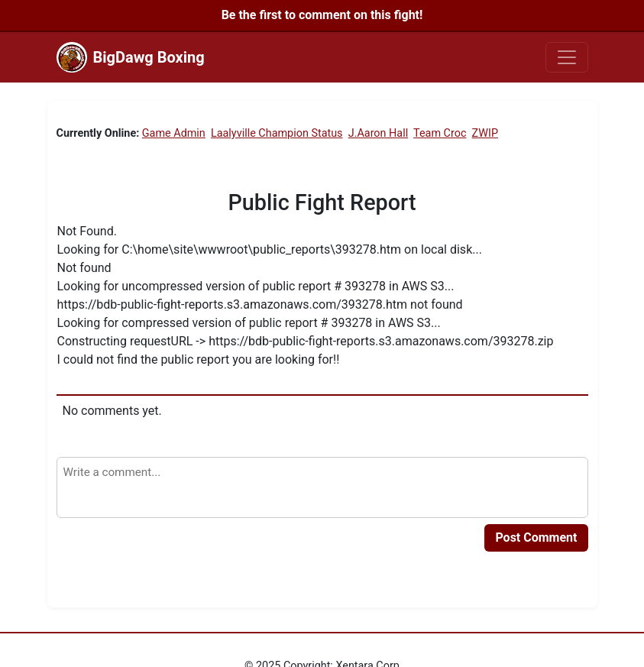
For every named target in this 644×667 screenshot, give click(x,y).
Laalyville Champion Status (277, 133)
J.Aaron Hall (379, 133)
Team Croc (440, 133)
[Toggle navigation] (567, 57)
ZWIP (485, 133)
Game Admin (174, 133)
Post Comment (536, 537)
